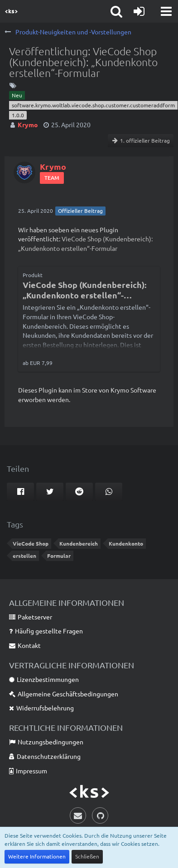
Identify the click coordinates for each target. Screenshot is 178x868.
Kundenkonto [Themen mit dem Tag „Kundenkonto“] (126, 543)
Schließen (87, 856)
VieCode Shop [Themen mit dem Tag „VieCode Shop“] (31, 543)
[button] (166, 11)
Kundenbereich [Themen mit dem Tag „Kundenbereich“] (79, 543)
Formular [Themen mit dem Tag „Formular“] (59, 556)
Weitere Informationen (37, 856)
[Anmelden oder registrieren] (139, 11)
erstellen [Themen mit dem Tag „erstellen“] (24, 556)
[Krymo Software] (11, 11)
